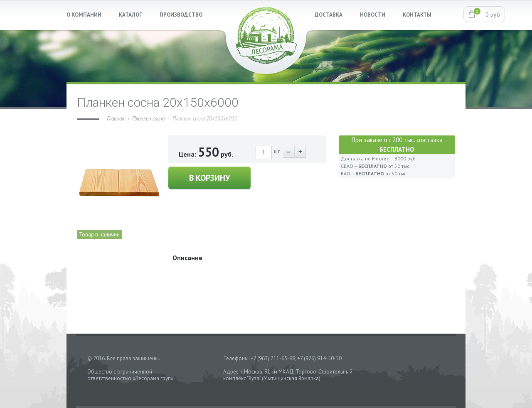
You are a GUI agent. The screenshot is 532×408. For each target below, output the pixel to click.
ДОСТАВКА (329, 15)
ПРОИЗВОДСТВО (181, 15)
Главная (116, 119)
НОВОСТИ (373, 15)
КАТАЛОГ (131, 15)
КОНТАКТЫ (417, 15)
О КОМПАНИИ (84, 15)
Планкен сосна (148, 119)
